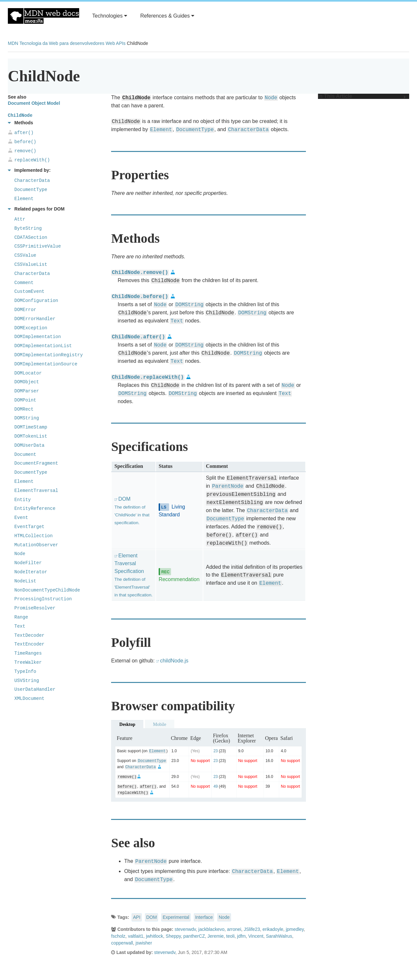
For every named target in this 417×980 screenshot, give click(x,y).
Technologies (110, 16)
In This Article (362, 96)
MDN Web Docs (43, 16)
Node (224, 917)
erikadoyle (273, 929)
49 (216, 786)
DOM (152, 917)
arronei (234, 929)
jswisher (144, 943)
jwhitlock (155, 936)
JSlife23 (252, 929)
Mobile (160, 724)
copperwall (122, 943)
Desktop (127, 724)
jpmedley (295, 929)
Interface (204, 917)
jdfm (241, 936)
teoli (230, 936)
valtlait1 (136, 936)
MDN (13, 43)
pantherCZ (194, 936)
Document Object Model (34, 103)
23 (216, 751)
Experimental (176, 917)
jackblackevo (211, 929)
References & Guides (167, 16)
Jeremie (216, 936)
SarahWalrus (279, 936)
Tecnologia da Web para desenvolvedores (62, 43)
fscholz (118, 936)
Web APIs (115, 43)
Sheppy (173, 936)
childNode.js (174, 661)
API (137, 917)
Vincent (256, 936)
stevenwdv (185, 929)
